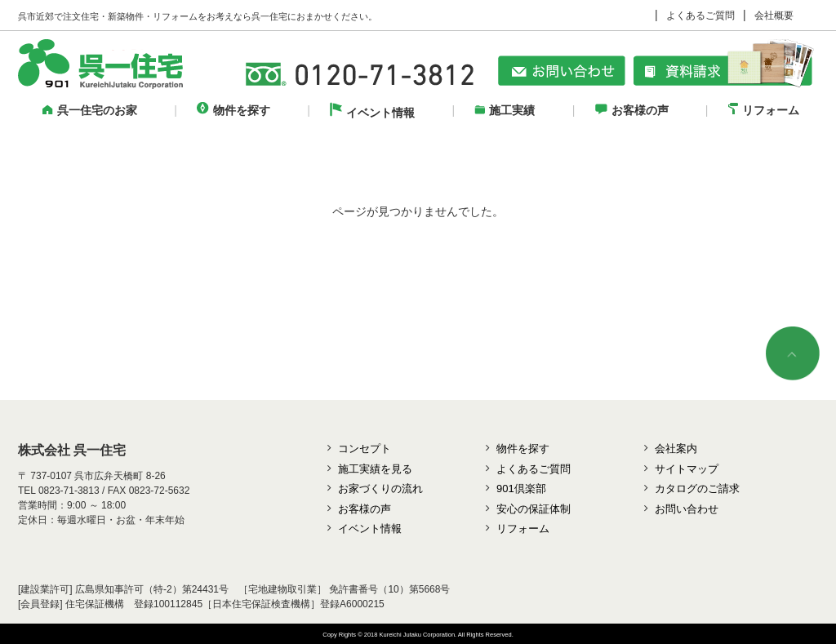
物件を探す (233, 110)
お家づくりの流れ (380, 489)
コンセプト (365, 449)
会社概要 (774, 16)
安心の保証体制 (534, 509)
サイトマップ (687, 469)
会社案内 (676, 449)
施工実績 (505, 110)
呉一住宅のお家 (90, 110)
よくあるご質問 (700, 16)
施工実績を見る (375, 469)
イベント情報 (372, 113)
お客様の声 (632, 110)
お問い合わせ (687, 509)
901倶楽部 (521, 489)
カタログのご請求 (697, 489)
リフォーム (764, 110)
